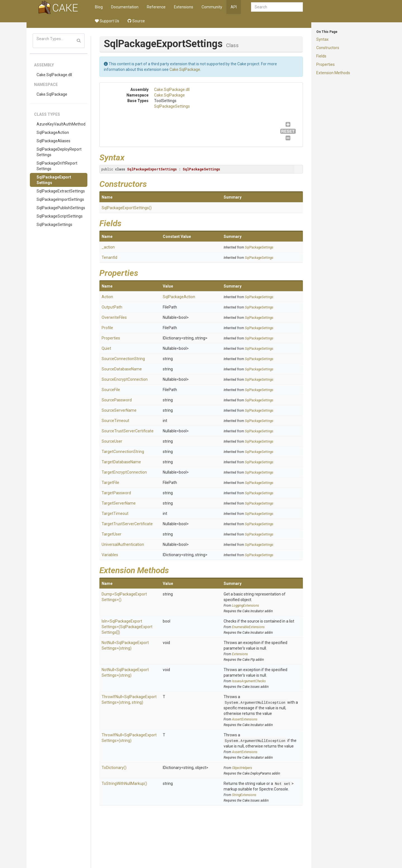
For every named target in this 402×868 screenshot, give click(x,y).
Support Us (107, 21)
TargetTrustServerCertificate (127, 524)
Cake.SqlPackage (52, 94)
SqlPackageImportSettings (60, 199)
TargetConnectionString (123, 452)
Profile (107, 328)
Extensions (184, 7)
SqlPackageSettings (54, 225)
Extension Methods (333, 73)
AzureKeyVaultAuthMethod (61, 124)
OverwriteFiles (114, 317)
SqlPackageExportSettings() (127, 208)
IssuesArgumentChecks (249, 681)
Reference (156, 7)
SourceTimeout (115, 421)
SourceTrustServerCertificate (128, 431)
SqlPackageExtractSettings (61, 191)
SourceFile (111, 390)
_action (108, 247)
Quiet (106, 348)
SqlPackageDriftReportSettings (57, 166)
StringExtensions (244, 795)
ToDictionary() (114, 768)
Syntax (322, 39)
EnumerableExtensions (248, 627)
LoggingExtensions (246, 606)
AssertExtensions (245, 719)
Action (107, 297)
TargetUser (112, 534)
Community (212, 7)
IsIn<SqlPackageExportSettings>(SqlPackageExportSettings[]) (127, 627)
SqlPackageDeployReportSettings (59, 152)
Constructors (328, 48)
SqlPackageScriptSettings (60, 216)
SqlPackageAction (53, 132)
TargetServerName (119, 503)
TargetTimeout (115, 513)
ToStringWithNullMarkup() (124, 783)
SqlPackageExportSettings (54, 180)
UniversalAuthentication (123, 544)
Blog (99, 7)
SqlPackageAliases (53, 141)
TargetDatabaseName (121, 462)
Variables (110, 555)
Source (136, 21)
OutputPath (112, 307)
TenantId (109, 257)
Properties (326, 64)
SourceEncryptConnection (125, 379)
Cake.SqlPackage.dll (54, 75)
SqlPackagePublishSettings (61, 208)
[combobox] (277, 7)
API (234, 7)
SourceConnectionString (123, 359)
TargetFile (110, 483)
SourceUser (112, 441)
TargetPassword (116, 493)
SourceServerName (119, 410)
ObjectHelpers (242, 768)
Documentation (125, 7)
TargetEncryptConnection (124, 472)
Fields (321, 56)
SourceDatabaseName (122, 369)
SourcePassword (117, 400)
